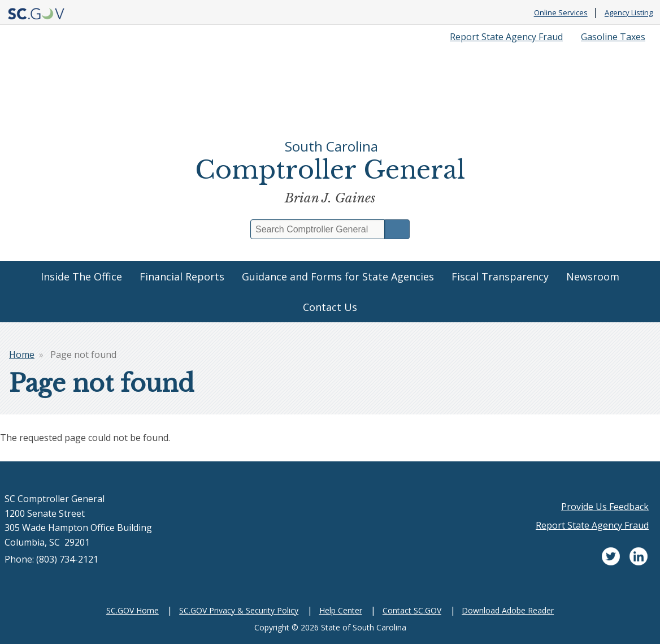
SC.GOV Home (133, 610)
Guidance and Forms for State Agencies (338, 276)
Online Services (561, 13)
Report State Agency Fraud (506, 37)
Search (397, 229)
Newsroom (593, 276)
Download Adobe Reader (508, 610)
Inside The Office (81, 276)
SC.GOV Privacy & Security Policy (239, 610)
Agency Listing (629, 13)
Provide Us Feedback (605, 507)
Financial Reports (182, 276)
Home (22, 355)
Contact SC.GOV (412, 610)
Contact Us (330, 307)
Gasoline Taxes (613, 37)
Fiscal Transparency (500, 276)
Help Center (341, 610)
